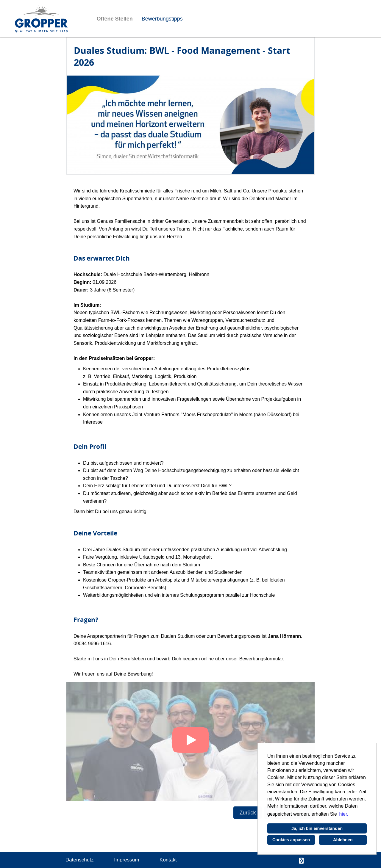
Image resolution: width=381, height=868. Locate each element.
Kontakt (168, 860)
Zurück (248, 813)
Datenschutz (80, 860)
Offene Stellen (115, 19)
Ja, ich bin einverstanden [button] (317, 828)
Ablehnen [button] (343, 840)
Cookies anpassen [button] (291, 840)
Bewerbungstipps (162, 19)
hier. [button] (344, 814)
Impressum (127, 860)
